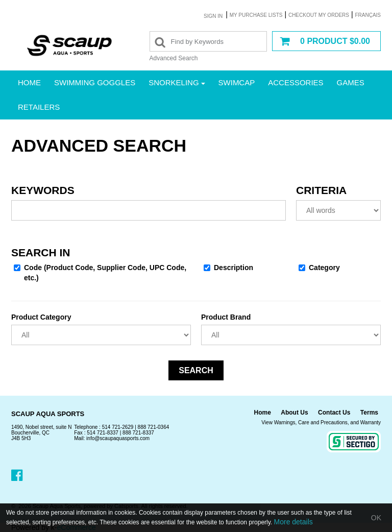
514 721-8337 (103, 433)
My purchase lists (256, 15)
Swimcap (237, 82)
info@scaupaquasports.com (118, 438)
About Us (294, 413)
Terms (369, 413)
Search (196, 370)
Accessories (296, 82)
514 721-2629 (118, 427)
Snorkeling (177, 82)
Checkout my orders (319, 15)
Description (228, 268)
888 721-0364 (154, 427)
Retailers (39, 107)
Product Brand (226, 317)
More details (293, 522)
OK (376, 518)
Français (368, 15)
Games (351, 82)
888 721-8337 (138, 433)
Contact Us (334, 413)
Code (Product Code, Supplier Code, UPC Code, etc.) (100, 273)
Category (319, 268)
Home (29, 82)
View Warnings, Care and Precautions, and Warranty (321, 422)
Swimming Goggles (95, 82)
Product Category (41, 317)
